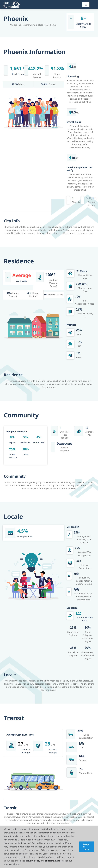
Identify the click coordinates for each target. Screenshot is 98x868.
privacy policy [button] (33, 861)
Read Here (60, 861)
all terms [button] (50, 861)
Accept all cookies (87, 847)
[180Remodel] (12, 2)
